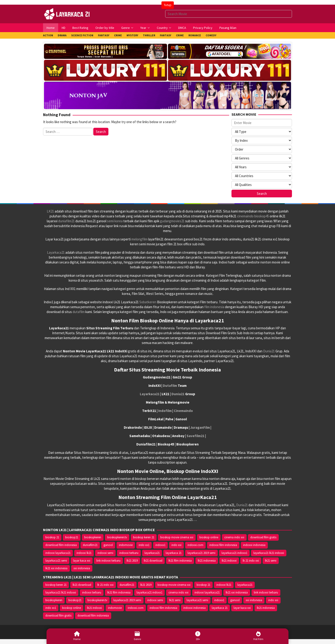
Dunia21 (269, 351)
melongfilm (139, 239)
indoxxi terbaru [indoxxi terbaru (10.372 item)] (129, 553)
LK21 (50, 211)
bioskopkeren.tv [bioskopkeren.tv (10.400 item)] (117, 537)
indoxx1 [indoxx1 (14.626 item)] (160, 545)
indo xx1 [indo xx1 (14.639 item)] (144, 545)
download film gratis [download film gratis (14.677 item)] (263, 537)
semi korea (115, 221)
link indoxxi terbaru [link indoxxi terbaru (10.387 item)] (108, 561)
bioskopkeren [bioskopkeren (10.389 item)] (93, 537)
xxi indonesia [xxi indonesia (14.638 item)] (82, 568)
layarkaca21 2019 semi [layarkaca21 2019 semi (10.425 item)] (201, 553)
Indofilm (165, 411)
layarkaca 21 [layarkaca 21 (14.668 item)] (174, 553)
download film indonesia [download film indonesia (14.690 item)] (61, 545)
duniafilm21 (66, 221)
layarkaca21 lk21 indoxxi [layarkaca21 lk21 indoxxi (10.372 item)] (269, 553)
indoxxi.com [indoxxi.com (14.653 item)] (195, 545)
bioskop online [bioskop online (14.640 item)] (209, 537)
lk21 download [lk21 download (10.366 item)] (153, 561)
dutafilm (79, 312)
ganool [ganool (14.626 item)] (108, 545)
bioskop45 (262, 216)
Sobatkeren (148, 302)
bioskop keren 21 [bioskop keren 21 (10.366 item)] (144, 537)
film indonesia (214, 307)
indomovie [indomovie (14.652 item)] (126, 545)
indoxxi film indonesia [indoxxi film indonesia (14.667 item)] (223, 545)
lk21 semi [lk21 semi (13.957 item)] (271, 561)
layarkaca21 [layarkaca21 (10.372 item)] (152, 553)
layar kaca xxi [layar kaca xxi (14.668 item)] (82, 561)
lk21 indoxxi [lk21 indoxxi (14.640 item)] (229, 561)
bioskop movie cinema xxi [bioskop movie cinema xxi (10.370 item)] (177, 537)
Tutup (168, 5)
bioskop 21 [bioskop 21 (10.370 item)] (52, 537)
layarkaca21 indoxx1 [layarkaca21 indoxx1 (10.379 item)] (234, 553)
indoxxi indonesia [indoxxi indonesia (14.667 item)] (254, 545)
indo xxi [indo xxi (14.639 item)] (176, 545)
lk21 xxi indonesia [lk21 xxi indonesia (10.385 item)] (56, 568)
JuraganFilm (200, 427)
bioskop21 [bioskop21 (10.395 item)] (72, 537)
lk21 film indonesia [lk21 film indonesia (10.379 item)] (180, 561)
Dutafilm (170, 386)
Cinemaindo (183, 411)
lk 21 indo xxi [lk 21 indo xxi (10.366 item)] (251, 561)
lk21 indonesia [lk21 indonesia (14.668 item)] (207, 561)
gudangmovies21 (172, 221)
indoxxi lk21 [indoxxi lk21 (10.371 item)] (84, 553)
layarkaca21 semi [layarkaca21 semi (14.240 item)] (56, 561)
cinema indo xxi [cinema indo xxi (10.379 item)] (234, 537)
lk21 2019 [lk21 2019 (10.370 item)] (132, 561)
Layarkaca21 (56, 252)
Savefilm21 (196, 436)
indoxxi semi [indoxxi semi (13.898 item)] (105, 553)
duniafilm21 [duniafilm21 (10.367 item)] (90, 545)
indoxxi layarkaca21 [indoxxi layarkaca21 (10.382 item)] (58, 553)
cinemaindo (245, 216)
